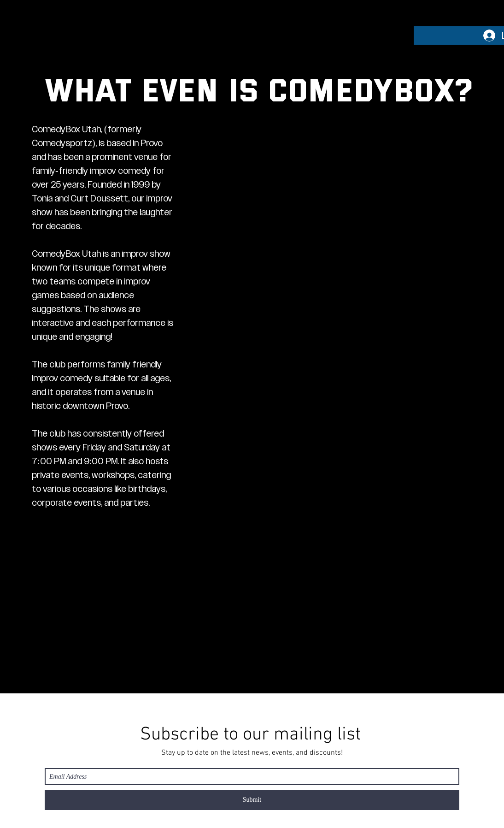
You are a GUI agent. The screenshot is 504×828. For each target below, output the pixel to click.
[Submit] (252, 800)
